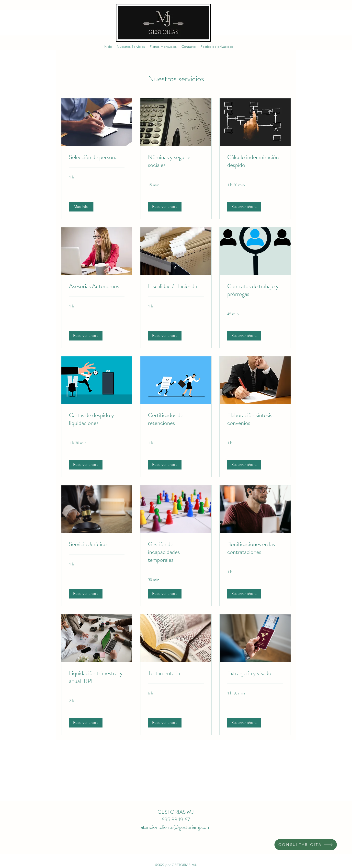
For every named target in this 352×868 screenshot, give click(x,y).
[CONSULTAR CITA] (306, 845)
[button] (81, 207)
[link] (97, 157)
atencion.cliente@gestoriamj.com (176, 827)
